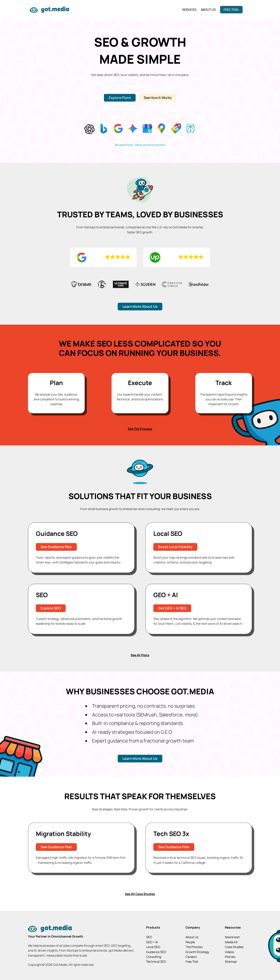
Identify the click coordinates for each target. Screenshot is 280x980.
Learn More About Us (140, 305)
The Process (194, 945)
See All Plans (140, 654)
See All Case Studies (140, 892)
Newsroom (232, 935)
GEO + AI (152, 940)
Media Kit (231, 940)
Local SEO (153, 945)
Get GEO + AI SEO (172, 607)
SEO (149, 935)
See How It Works (158, 98)
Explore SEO (51, 607)
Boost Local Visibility (175, 545)
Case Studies (234, 945)
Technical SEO (156, 960)
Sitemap (231, 960)
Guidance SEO (156, 950)
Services (189, 10)
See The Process (140, 427)
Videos (229, 950)
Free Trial (231, 10)
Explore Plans (120, 98)
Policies (230, 955)
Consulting (154, 955)
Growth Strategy (197, 950)
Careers (191, 955)
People (190, 940)
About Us (208, 10)
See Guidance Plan (56, 545)
